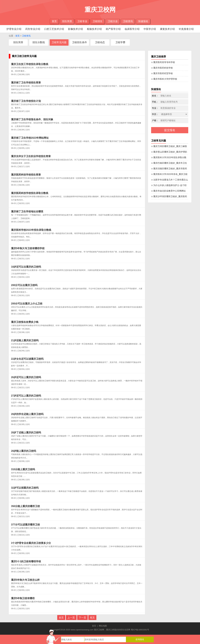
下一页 (82, 618)
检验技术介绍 (94, 29)
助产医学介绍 (113, 29)
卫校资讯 (128, 21)
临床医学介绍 (132, 29)
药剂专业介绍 (33, 29)
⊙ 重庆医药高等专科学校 (163, 62)
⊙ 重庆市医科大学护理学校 (164, 79)
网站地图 (103, 626)
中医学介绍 (150, 29)
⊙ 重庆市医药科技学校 (162, 68)
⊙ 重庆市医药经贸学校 (162, 73)
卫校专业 (82, 21)
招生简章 (67, 21)
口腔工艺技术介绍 (54, 29)
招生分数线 (39, 42)
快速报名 (143, 21)
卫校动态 (100, 42)
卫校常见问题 (59, 42)
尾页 (92, 618)
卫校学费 (120, 42)
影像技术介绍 (75, 29)
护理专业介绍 (14, 29)
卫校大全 (113, 21)
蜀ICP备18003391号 (140, 630)
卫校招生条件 (80, 42)
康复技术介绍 (167, 29)
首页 (54, 21)
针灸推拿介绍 (186, 29)
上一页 (71, 618)
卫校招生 (98, 21)
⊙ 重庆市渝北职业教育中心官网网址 (169, 191)
